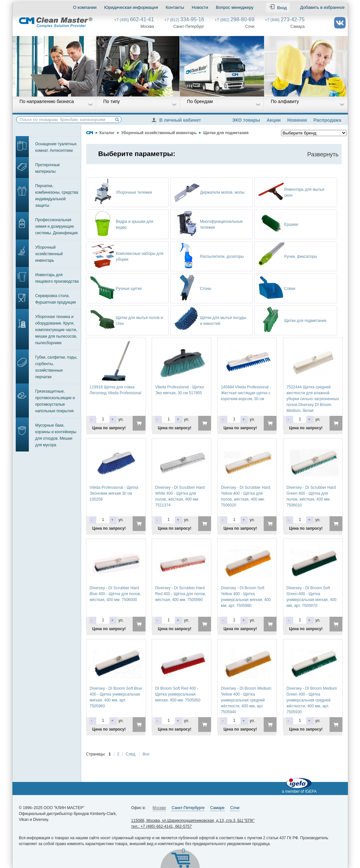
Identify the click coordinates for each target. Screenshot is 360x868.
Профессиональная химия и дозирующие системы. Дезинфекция (57, 226)
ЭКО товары (246, 120)
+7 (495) (134, 20)
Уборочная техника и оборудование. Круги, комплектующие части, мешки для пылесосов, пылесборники (56, 330)
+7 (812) (184, 20)
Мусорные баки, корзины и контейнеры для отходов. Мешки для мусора (56, 435)
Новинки (297, 120)
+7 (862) (234, 20)
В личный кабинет (178, 120)
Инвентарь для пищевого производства (57, 278)
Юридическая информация (131, 7)
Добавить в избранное (322, 7)
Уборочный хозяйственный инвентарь (49, 254)
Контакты (175, 7)
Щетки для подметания (226, 133)
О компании (85, 7)
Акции (274, 120)
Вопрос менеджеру (234, 7)
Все (146, 754)
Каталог (107, 133)
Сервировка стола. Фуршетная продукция (56, 299)
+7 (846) (285, 20)
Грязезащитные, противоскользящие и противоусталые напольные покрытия (55, 401)
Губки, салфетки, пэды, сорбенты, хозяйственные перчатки (57, 367)
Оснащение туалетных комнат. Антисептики (56, 147)
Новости (200, 7)
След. (131, 754)
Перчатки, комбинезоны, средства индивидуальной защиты (57, 196)
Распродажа (327, 120)
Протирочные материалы (48, 168)
